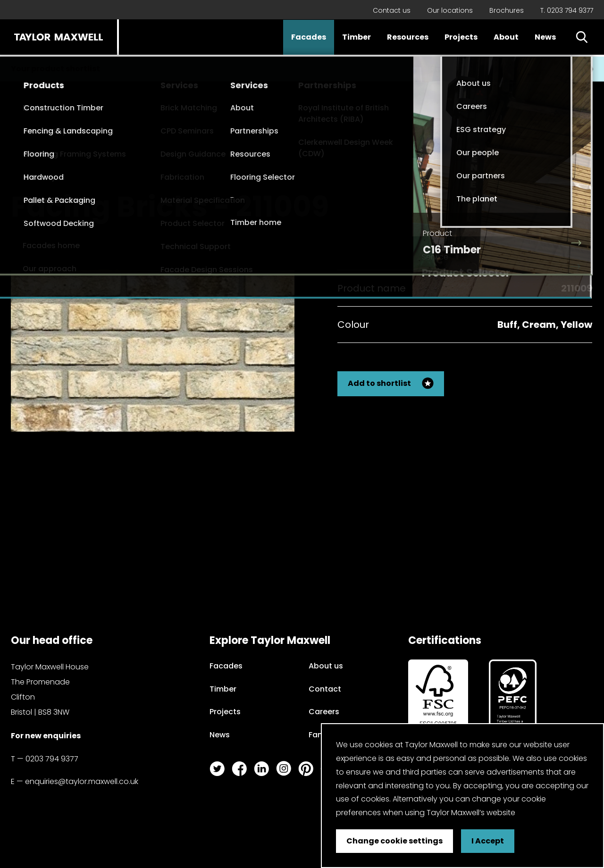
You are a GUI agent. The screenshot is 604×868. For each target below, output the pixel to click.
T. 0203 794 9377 (567, 10)
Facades (309, 37)
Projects (461, 37)
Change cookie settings (394, 841)
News (545, 37)
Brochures (507, 10)
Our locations (450, 10)
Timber (357, 37)
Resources (408, 37)
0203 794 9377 (52, 759)
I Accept (488, 841)
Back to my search (545, 198)
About (506, 37)
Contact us (392, 10)
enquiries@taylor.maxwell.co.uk (82, 781)
